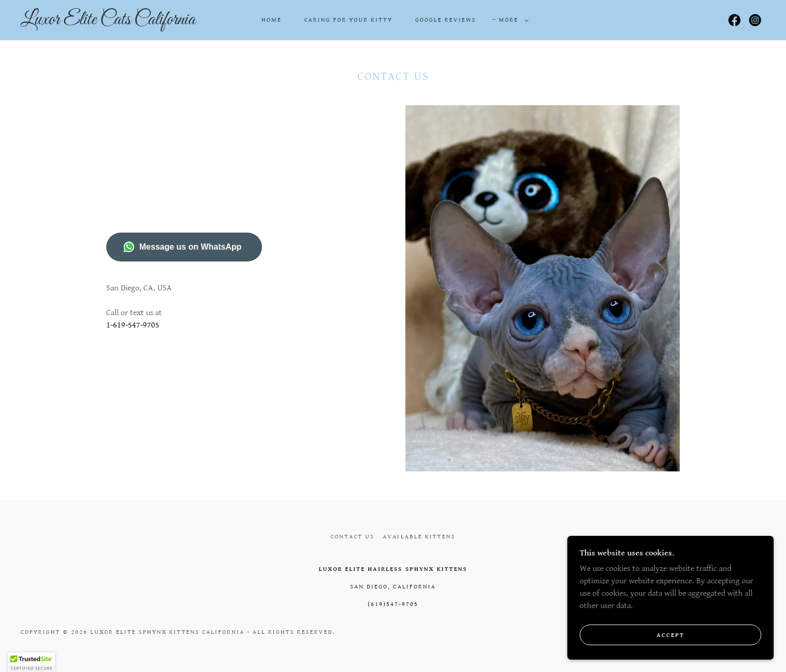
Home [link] (272, 20)
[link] (124, 22)
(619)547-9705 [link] (393, 604)
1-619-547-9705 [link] (133, 325)
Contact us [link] (353, 537)
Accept (670, 649)
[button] (512, 20)
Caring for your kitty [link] (348, 20)
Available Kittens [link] (419, 537)
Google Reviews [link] (446, 20)
